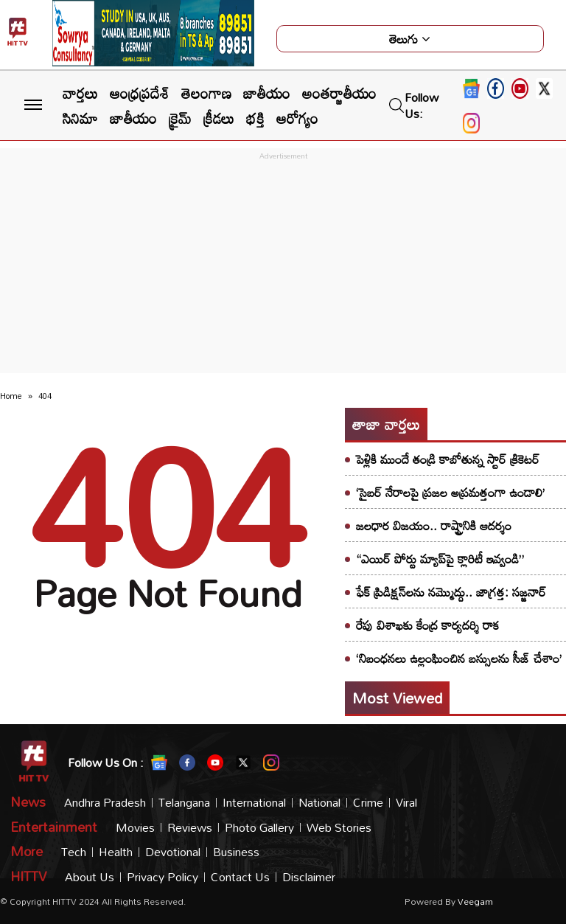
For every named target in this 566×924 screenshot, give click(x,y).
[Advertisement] (283, 267)
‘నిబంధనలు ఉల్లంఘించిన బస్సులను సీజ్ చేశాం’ (459, 658)
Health (116, 852)
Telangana (184, 803)
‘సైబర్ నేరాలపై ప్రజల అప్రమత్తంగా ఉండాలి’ (450, 492)
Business (236, 852)
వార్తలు (80, 93)
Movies (135, 828)
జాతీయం (267, 93)
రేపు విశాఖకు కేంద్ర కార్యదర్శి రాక (428, 625)
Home (11, 396)
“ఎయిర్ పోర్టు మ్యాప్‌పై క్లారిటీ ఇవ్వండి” (440, 559)
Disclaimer (309, 877)
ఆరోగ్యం (297, 118)
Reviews (190, 828)
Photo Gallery (259, 828)
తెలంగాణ (206, 93)
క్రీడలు (219, 118)
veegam (475, 901)
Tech (74, 852)
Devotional (173, 852)
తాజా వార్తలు (386, 424)
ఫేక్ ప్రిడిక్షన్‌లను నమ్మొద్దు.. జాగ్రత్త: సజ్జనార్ (451, 592)
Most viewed (397, 698)
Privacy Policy (163, 877)
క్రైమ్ (180, 118)
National (319, 803)
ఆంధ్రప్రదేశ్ (140, 93)
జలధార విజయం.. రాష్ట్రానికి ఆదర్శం (434, 525)
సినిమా (80, 118)
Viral (406, 803)
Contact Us (240, 877)
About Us (90, 877)
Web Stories (339, 828)
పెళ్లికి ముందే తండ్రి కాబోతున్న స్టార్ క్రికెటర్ (448, 459)
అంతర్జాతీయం (339, 93)
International (254, 803)
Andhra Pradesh (105, 803)
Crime (368, 803)
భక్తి (255, 118)
